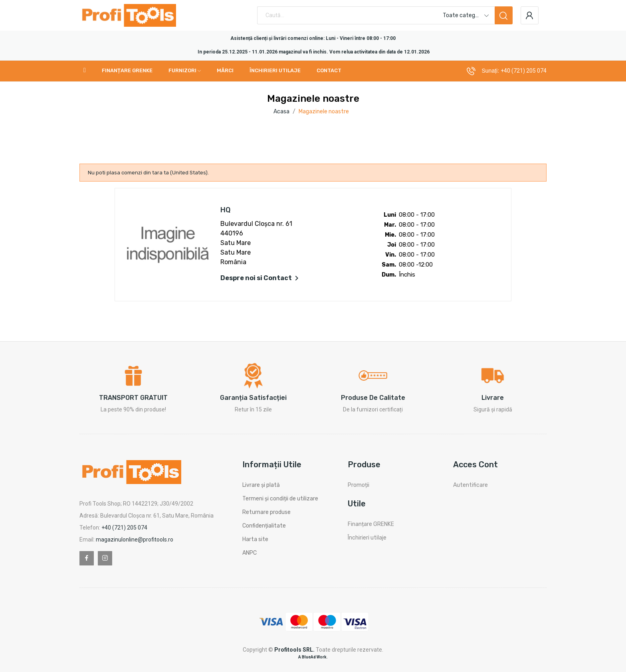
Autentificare (470, 485)
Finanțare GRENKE (371, 524)
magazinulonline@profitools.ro (135, 540)
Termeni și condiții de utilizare (280, 499)
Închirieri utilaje (367, 538)
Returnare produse (266, 512)
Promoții (359, 485)
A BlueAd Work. (313, 657)
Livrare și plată (261, 485)
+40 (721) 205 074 (524, 71)
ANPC (250, 553)
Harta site (255, 539)
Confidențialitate (264, 526)
